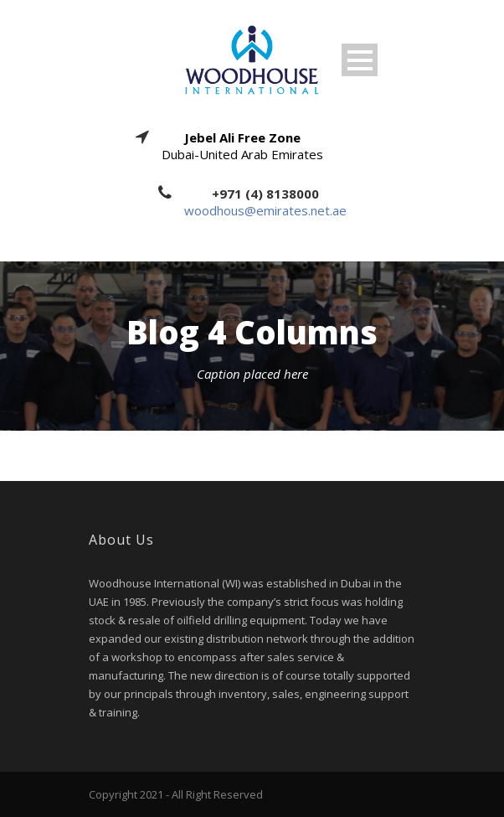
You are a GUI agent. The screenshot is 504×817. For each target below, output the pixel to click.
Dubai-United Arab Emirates (242, 154)
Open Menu (360, 60)
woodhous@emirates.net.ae (265, 210)
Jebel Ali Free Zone (242, 137)
